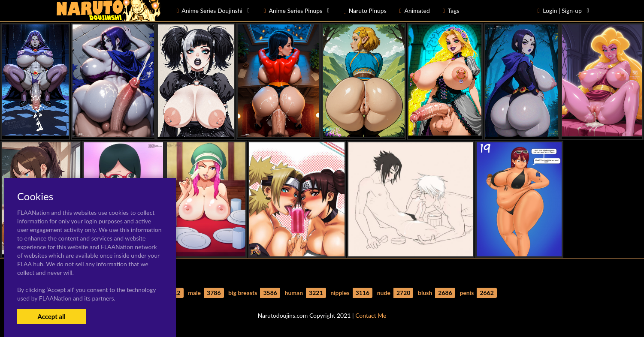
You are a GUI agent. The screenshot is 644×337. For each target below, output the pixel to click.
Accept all (51, 316)
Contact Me (371, 315)
